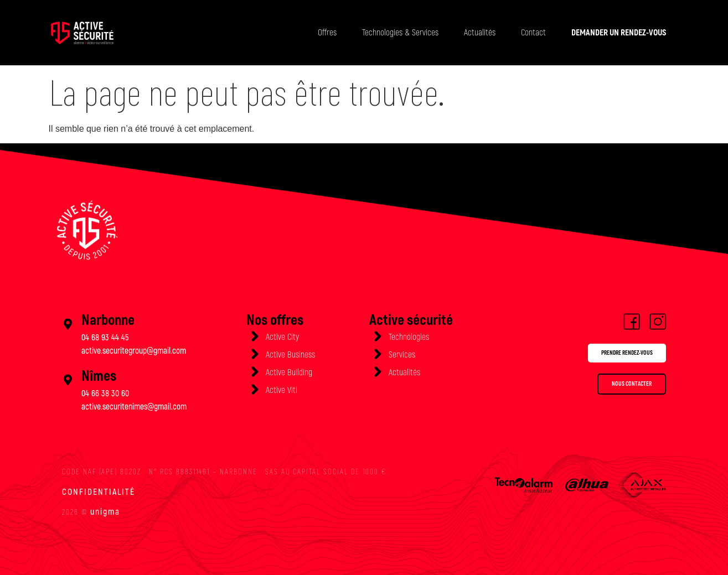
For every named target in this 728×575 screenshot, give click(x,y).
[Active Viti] (255, 390)
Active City (282, 337)
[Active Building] (255, 372)
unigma (105, 512)
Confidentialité (99, 492)
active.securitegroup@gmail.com (134, 351)
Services (402, 355)
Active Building (289, 372)
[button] (614, 355)
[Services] (378, 354)
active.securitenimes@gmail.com (134, 407)
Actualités (480, 33)
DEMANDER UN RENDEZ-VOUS (619, 33)
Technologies (409, 337)
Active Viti (282, 390)
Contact (533, 33)
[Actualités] (378, 372)
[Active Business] (255, 354)
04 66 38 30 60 (105, 393)
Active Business (290, 355)
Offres (327, 33)
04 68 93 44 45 (105, 338)
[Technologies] (378, 336)
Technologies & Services (400, 33)
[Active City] (255, 336)
